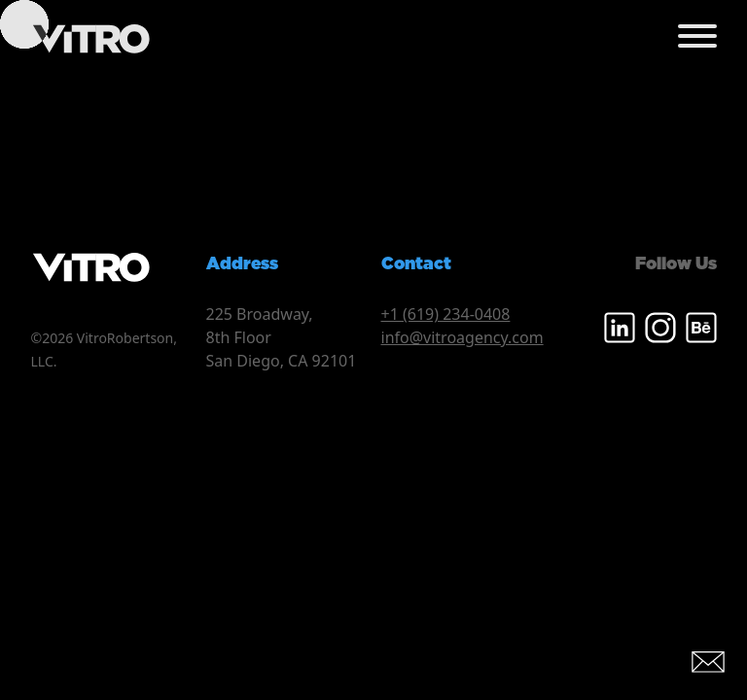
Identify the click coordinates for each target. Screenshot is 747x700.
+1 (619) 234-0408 (446, 314)
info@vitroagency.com (462, 337)
